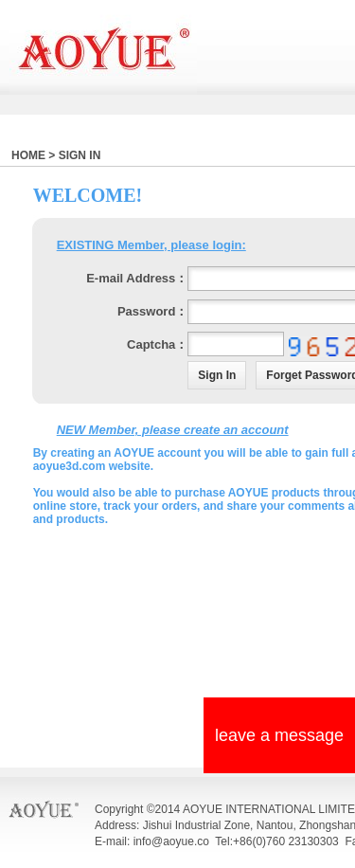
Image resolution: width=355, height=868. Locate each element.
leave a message (279, 735)
